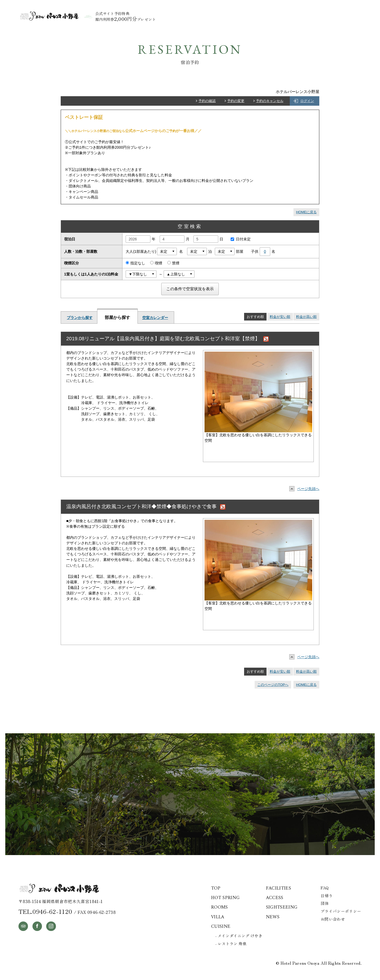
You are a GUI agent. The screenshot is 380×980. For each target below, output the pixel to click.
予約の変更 (236, 101)
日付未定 (239, 239)
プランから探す (80, 318)
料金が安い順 (280, 317)
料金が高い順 (306, 317)
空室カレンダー (155, 318)
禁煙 (173, 263)
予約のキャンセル (270, 101)
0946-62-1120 (52, 911)
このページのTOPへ (273, 685)
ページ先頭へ (306, 489)
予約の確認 (207, 101)
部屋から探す (117, 317)
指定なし (135, 263)
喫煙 (156, 263)
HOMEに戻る (306, 212)
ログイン (307, 101)
